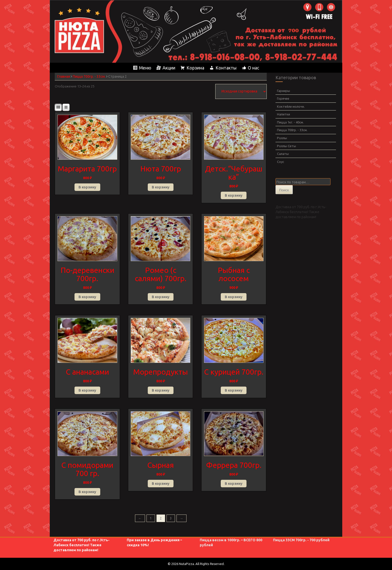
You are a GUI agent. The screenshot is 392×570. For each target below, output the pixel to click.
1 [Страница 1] (151, 518)
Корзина (195, 68)
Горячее (283, 98)
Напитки (283, 114)
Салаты (283, 154)
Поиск (284, 190)
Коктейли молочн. (291, 106)
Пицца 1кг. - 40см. (290, 122)
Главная (64, 76)
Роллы (282, 138)
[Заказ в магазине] (241, 91)
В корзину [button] (87, 187)
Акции (169, 68)
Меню (145, 68)
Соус (280, 162)
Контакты (226, 68)
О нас (253, 68)
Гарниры (283, 91)
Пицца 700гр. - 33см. (89, 76)
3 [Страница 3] (171, 518)
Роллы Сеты (286, 146)
